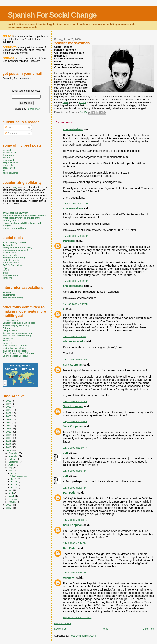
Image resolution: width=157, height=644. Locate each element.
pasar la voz (9, 168)
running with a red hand (14, 228)
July (11, 468)
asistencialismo (10, 173)
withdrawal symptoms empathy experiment (24, 215)
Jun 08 (14, 485)
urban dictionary (11, 263)
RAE (5, 268)
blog (15, 187)
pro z (5, 273)
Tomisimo (7, 278)
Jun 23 (14, 479)
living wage (8, 155)
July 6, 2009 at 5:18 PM (75, 573)
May (11, 490)
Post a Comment (62, 623)
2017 (9, 425)
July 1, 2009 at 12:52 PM (75, 401)
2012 (9, 441)
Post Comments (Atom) (83, 636)
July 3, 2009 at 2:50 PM (75, 488)
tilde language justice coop (16, 325)
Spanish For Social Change (52, 15)
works (83, 102)
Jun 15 (14, 482)
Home (105, 629)
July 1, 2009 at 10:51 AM (75, 360)
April (11, 493)
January (13, 502)
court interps (9, 295)
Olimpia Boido (10, 330)
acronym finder (10, 255)
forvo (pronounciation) (14, 258)
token (5, 170)
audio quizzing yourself (14, 242)
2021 (9, 413)
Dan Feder (70, 493)
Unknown (69, 578)
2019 (9, 419)
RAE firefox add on (12, 265)
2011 (9, 444)
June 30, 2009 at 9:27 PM (75, 304)
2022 (9, 410)
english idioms (10, 252)
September (14, 462)
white (65, 102)
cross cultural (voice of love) (17, 335)
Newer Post (61, 629)
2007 (9, 508)
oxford (6, 270)
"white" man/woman (19, 476)
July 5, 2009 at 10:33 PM (75, 520)
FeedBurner (33, 109)
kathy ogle (8, 343)
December (14, 453)
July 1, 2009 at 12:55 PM (75, 421)
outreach (7, 150)
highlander (8, 338)
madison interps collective (16, 351)
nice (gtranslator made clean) (17, 247)
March (12, 496)
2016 (9, 429)
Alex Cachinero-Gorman (15, 346)
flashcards (8, 245)
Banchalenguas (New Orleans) (18, 353)
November (14, 456)
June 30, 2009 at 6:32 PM (75, 281)
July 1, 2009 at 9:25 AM (74, 337)
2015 (9, 432)
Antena (6, 328)
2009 (9, 450)
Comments (12, 133)
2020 (9, 416)
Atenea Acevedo (74, 341)
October (13, 459)
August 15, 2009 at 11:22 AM (77, 617)
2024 (9, 404)
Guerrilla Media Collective (16, 356)
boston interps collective (15, 348)
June (11, 471)
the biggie (7, 292)
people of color (10, 163)
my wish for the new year (15, 213)
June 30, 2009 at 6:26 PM (75, 236)
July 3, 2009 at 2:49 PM (75, 471)
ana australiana (73, 129)
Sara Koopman (73, 365)
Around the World (11, 320)
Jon (65, 453)
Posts (9, 128)
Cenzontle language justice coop (19, 323)
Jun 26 (14, 473)
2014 (9, 435)
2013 (9, 438)
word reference (10, 275)
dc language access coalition (17, 333)
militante (7, 158)
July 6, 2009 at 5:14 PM (75, 543)
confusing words (11, 260)
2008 (9, 505)
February (13, 499)
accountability (9, 152)
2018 (9, 422)
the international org (13, 297)
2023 (9, 407)
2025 (9, 401)
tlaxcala (6, 341)
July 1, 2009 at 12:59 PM (75, 448)
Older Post (149, 629)
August (12, 465)
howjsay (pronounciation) (15, 250)
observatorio (9, 160)
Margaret (69, 241)
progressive (8, 165)
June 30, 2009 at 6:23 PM (75, 204)
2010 (9, 447)
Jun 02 (14, 488)
